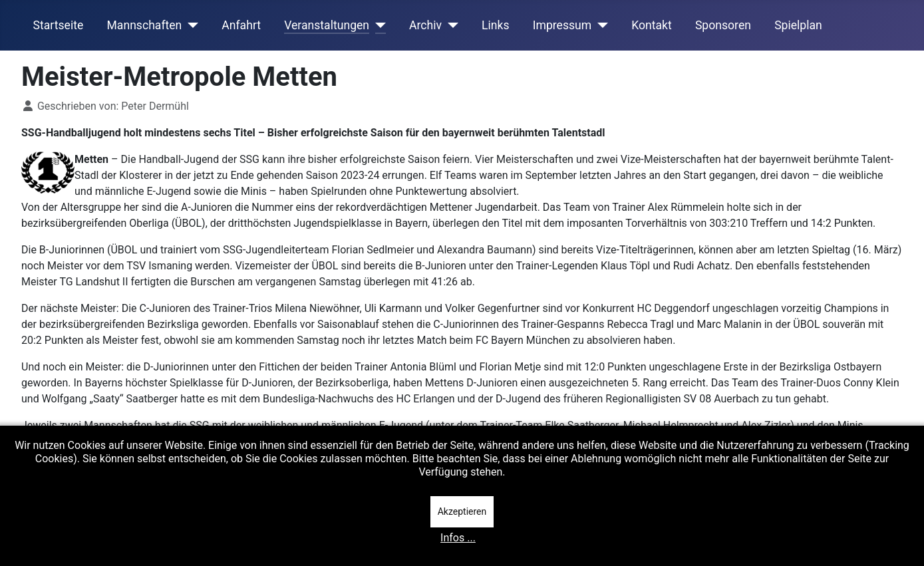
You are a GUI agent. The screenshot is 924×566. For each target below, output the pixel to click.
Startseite (59, 25)
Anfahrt (241, 25)
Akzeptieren (462, 511)
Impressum (562, 25)
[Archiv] (450, 25)
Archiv (425, 25)
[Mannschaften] (190, 25)
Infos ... (458, 538)
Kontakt (652, 25)
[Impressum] (600, 25)
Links (495, 25)
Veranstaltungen (327, 25)
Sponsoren (723, 25)
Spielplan (798, 25)
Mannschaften (144, 25)
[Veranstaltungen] (378, 25)
